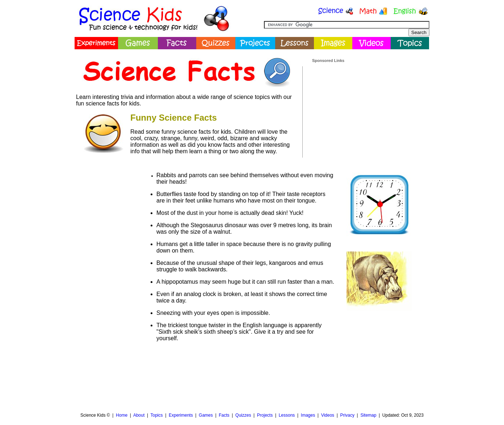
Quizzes (243, 415)
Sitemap (368, 415)
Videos (328, 415)
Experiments (181, 415)
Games (206, 415)
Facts (224, 415)
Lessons (287, 415)
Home (122, 415)
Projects (265, 415)
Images (308, 415)
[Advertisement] (366, 108)
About (139, 415)
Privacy (347, 415)
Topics (156, 415)
